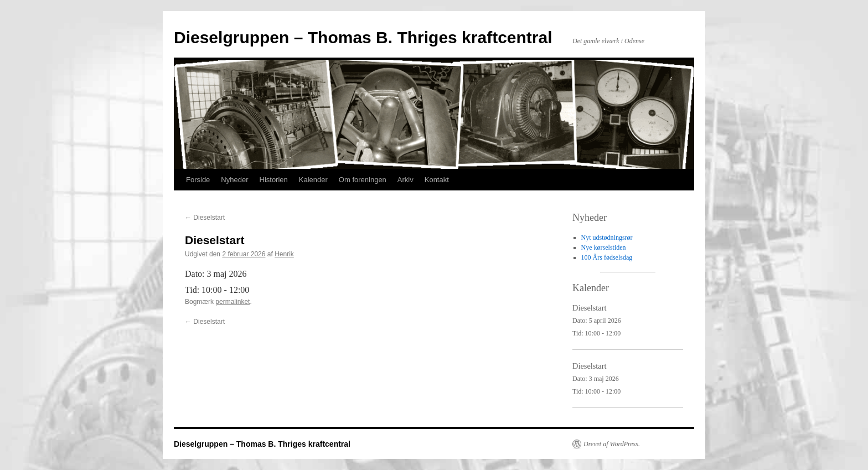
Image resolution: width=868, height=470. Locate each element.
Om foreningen (363, 180)
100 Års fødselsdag (607, 257)
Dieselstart (205, 218)
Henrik (284, 254)
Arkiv (405, 180)
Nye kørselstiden (604, 247)
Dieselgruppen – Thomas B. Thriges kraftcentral (363, 37)
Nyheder (234, 180)
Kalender (313, 180)
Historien (274, 180)
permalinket (232, 302)
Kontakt (437, 180)
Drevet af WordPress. (612, 444)
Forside (198, 180)
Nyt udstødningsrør (607, 237)
